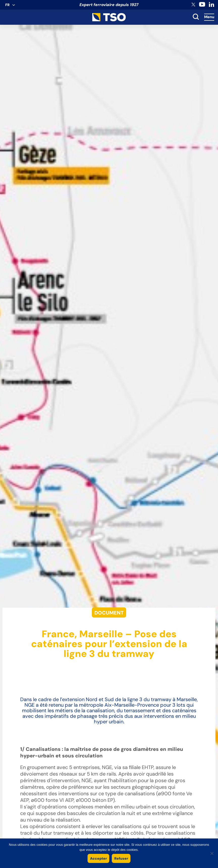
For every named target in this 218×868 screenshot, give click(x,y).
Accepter (99, 858)
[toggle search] (196, 17)
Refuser (121, 858)
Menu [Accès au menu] (209, 17)
